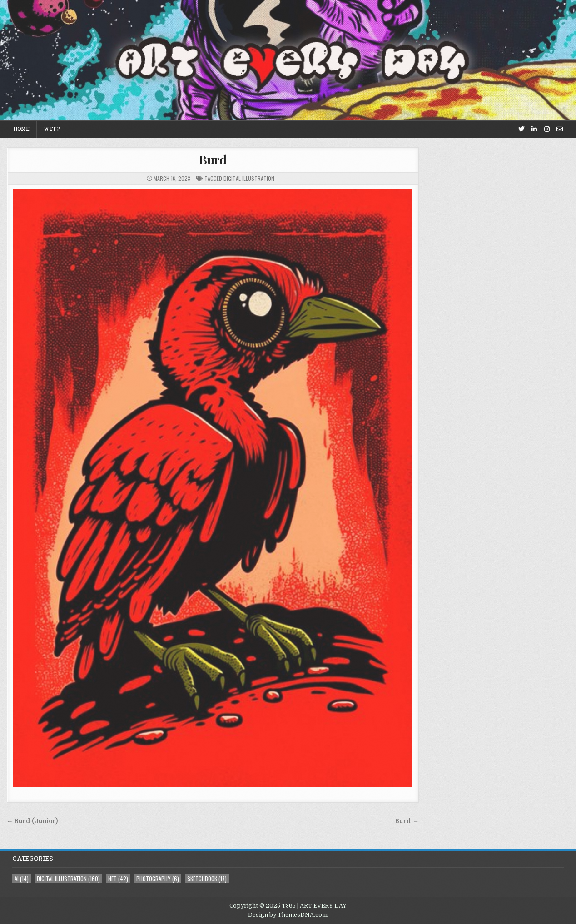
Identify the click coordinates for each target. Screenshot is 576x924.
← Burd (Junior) (32, 821)
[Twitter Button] (521, 129)
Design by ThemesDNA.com (288, 915)
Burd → (407, 821)
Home (21, 129)
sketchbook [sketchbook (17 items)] (207, 879)
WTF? (52, 129)
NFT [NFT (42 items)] (118, 879)
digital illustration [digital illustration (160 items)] (68, 879)
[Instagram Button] (547, 129)
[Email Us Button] (560, 129)
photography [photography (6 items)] (158, 879)
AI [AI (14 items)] (22, 879)
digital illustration (249, 178)
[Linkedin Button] (534, 129)
